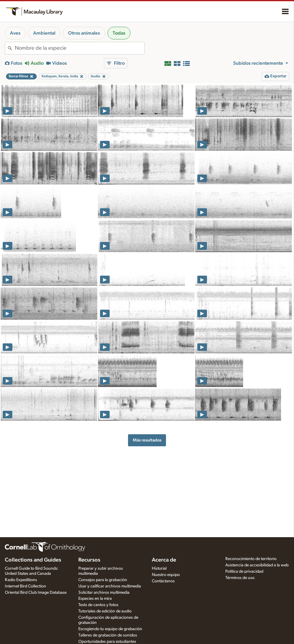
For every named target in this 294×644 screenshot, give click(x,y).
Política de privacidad (244, 571)
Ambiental (44, 33)
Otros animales (84, 33)
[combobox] (80, 48)
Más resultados (147, 440)
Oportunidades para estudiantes (107, 642)
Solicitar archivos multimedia (104, 593)
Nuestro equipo (166, 575)
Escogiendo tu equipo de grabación (110, 629)
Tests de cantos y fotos (98, 605)
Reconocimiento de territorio (251, 559)
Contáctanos (163, 581)
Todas (119, 33)
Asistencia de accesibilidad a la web (257, 565)
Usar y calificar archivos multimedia (110, 586)
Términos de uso (240, 578)
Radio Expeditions (21, 580)
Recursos (89, 560)
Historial (159, 568)
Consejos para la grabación (103, 580)
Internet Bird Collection (25, 586)
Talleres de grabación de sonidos (108, 635)
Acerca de (164, 560)
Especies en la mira (95, 599)
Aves (15, 33)
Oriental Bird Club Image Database (36, 593)
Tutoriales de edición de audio (105, 611)
